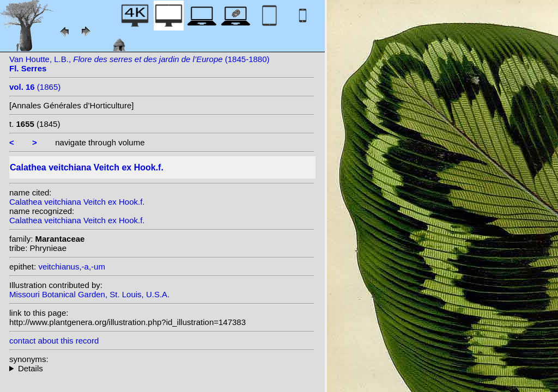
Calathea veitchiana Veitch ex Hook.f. (77, 202)
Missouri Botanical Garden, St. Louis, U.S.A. (89, 294)
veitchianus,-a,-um (72, 267)
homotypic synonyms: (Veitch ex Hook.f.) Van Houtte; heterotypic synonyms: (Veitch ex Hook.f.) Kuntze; (162, 368)
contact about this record (54, 341)
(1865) (35, 87)
